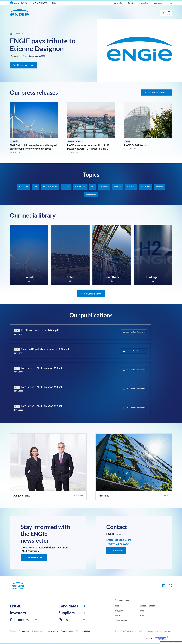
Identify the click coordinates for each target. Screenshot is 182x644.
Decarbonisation (50, 187)
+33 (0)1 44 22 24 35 (118, 544)
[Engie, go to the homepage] (18, 586)
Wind (29, 277)
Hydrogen (104, 187)
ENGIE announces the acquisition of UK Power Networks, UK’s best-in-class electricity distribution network (88, 149)
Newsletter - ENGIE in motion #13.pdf (42, 387)
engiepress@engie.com (119, 540)
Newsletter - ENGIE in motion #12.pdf (42, 406)
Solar (70, 277)
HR (93, 187)
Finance (127, 141)
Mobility (118, 187)
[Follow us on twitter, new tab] (171, 586)
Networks (79, 141)
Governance (80, 187)
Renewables (14, 141)
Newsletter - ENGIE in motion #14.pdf (42, 368)
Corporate (15, 56)
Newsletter (146, 187)
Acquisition (71, 141)
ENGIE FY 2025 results (136, 145)
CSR (36, 187)
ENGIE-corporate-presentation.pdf (40, 330)
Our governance (22, 496)
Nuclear (160, 187)
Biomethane (112, 277)
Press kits (104, 496)
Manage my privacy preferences (171, 643)
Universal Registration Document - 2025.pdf (45, 349)
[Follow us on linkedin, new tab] (164, 586)
